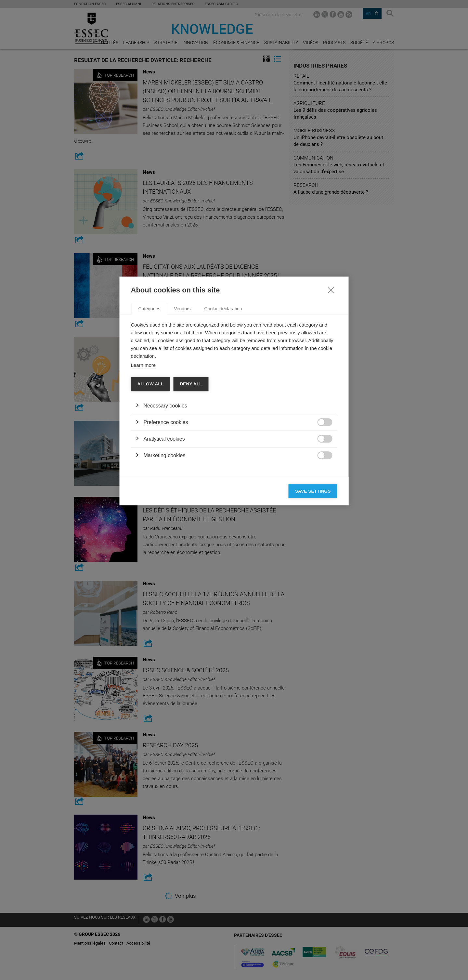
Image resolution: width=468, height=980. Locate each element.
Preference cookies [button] (166, 521)
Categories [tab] (149, 408)
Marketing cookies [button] (165, 554)
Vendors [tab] (182, 408)
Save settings (313, 590)
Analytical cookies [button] (164, 538)
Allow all (151, 483)
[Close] (331, 389)
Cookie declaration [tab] (223, 408)
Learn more (143, 464)
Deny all (191, 483)
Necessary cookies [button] (165, 505)
